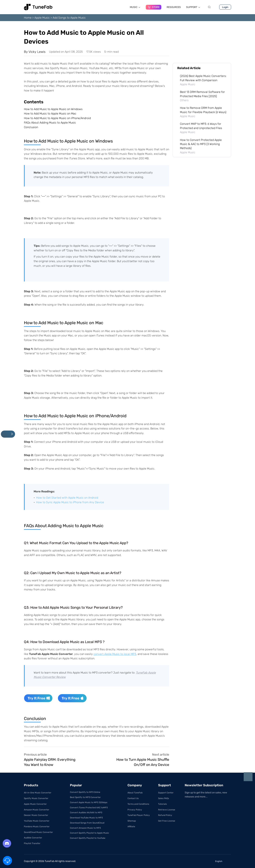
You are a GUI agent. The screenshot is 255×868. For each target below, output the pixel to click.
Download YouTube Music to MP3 (86, 818)
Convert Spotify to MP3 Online (85, 792)
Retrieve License (167, 810)
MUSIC (135, 7)
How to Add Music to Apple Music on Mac (50, 114)
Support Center (166, 793)
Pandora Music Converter (37, 827)
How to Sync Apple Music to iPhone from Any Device (70, 502)
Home (28, 18)
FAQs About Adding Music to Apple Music (50, 123)
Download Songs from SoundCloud (87, 823)
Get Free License (167, 821)
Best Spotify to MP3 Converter (85, 797)
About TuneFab (135, 793)
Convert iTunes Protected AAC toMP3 (89, 808)
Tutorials (162, 804)
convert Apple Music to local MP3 (115, 654)
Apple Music (42, 18)
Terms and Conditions (138, 804)
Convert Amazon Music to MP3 (85, 828)
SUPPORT (193, 7)
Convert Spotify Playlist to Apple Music (90, 833)
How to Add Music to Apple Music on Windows (53, 109)
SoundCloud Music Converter (38, 832)
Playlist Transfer (32, 843)
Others (184, 100)
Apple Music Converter (35, 804)
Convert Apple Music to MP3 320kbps (89, 802)
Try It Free (39, 698)
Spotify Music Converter (36, 798)
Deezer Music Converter (36, 815)
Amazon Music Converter (37, 810)
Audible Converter (33, 838)
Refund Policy (165, 815)
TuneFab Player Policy (139, 815)
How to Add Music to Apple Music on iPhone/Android (57, 118)
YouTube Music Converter (37, 821)
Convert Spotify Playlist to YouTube (88, 838)
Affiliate (131, 827)
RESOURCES (174, 7)
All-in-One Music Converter (38, 793)
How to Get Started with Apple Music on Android (67, 498)
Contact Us (133, 798)
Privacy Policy (135, 810)
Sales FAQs (164, 798)
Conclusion (31, 127)
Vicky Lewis (37, 52)
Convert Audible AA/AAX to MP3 (86, 813)
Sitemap (132, 821)
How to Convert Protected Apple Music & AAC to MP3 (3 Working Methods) (201, 144)
